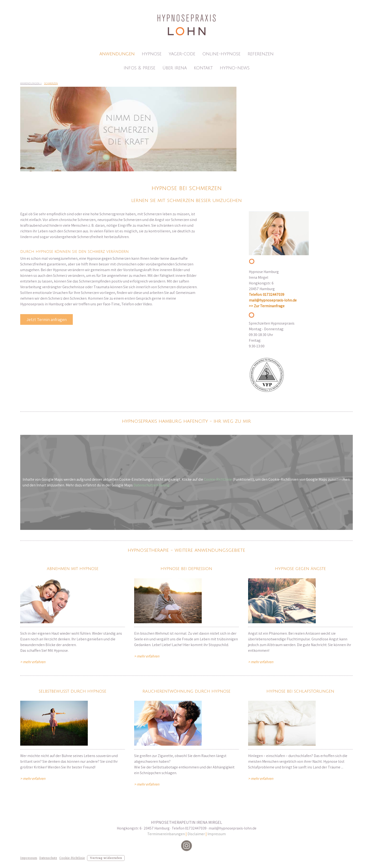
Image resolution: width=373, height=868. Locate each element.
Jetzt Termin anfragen (47, 319)
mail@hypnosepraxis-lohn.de (273, 300)
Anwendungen (117, 54)
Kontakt (203, 68)
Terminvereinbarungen (166, 834)
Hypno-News (235, 68)
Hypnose (152, 54)
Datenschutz (48, 858)
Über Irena (175, 68)
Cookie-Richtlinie (218, 479)
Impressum (217, 834)
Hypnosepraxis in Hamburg (42, 304)
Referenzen (261, 54)
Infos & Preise (140, 68)
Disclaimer (196, 834)
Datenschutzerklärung (152, 485)
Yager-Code (182, 54)
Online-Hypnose (221, 54)
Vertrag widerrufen (106, 858)
